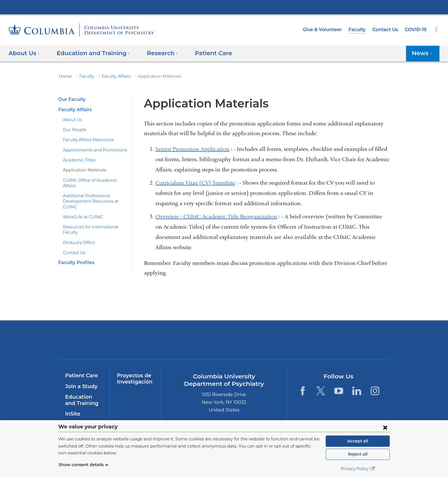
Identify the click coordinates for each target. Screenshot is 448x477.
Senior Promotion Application (194, 149)
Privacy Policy (358, 469)
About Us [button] (24, 53)
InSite (72, 414)
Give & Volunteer (327, 30)
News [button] (424, 53)
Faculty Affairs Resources (86, 140)
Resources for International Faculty (95, 216)
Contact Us (386, 30)
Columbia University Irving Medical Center (224, 7)
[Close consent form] (385, 427)
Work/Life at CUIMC (81, 206)
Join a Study (80, 386)
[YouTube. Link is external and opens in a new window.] (339, 391)
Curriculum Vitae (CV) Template (197, 183)
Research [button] (155, 53)
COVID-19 (416, 30)
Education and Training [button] (90, 53)
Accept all (358, 441)
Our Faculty (71, 99)
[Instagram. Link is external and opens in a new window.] (375, 391)
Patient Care (203, 53)
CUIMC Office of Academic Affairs (94, 180)
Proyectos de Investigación (133, 379)
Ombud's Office (77, 226)
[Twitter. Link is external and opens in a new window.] (321, 391)
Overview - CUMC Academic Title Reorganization (218, 216)
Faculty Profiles (75, 246)
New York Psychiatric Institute (265, 341)
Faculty (360, 30)
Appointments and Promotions (90, 150)
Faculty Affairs (111, 76)
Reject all (358, 454)
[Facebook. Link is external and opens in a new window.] (302, 391)
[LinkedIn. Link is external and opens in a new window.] (357, 391)
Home (64, 76)
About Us (71, 120)
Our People (73, 130)
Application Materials (82, 170)
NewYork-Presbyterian (183, 344)
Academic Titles (77, 160)
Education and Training (83, 400)
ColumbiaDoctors (348, 340)
